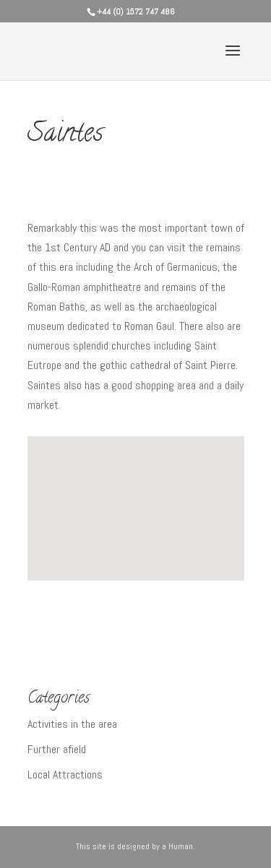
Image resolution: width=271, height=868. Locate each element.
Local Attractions (65, 774)
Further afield (57, 749)
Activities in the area (72, 724)
